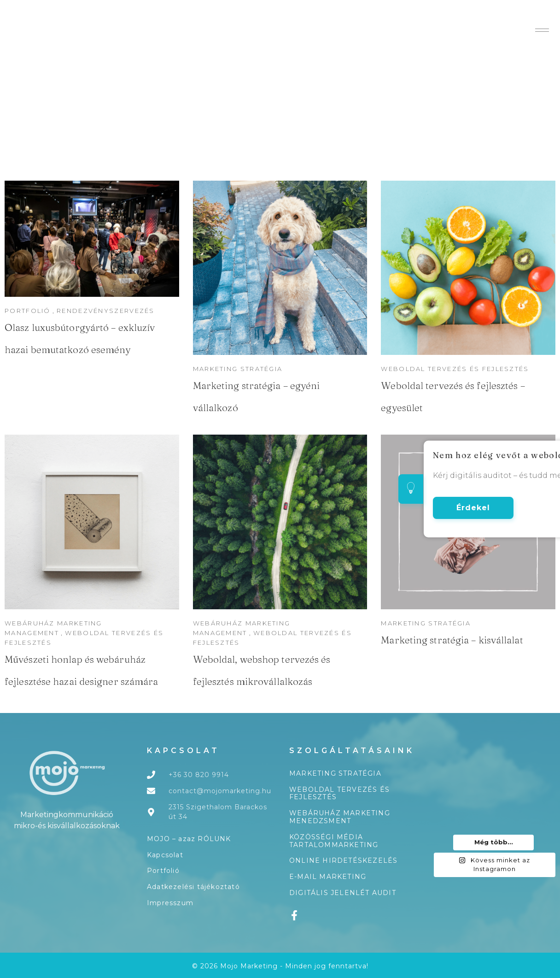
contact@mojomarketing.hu (220, 791)
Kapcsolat (165, 855)
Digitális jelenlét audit (343, 893)
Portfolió (163, 871)
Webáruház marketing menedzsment (340, 817)
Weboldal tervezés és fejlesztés (339, 793)
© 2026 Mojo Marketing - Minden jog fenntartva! (280, 966)
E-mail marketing (328, 877)
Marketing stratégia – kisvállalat (452, 640)
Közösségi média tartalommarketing (334, 841)
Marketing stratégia (426, 623)
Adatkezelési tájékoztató (193, 887)
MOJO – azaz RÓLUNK (189, 839)
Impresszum (170, 903)
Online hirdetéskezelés (343, 860)
